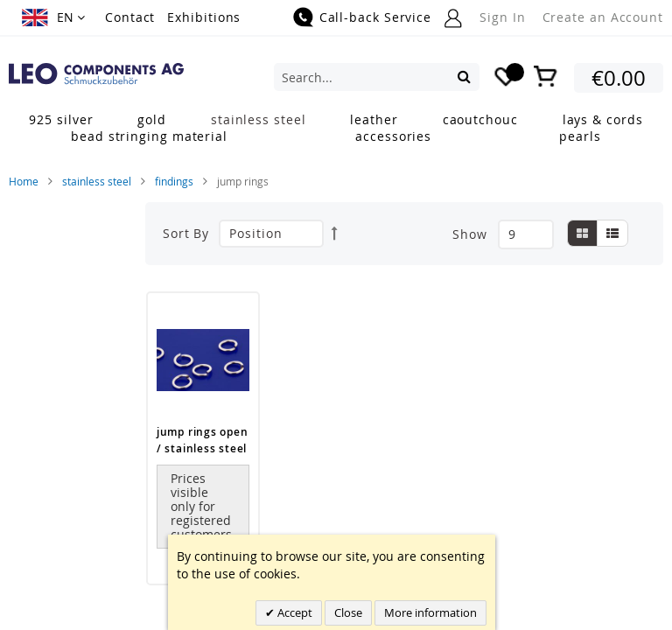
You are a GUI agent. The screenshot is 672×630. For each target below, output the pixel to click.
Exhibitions (204, 17)
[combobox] (377, 77)
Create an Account (603, 17)
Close (348, 612)
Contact (130, 17)
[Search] (464, 76)
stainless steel (97, 181)
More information (430, 612)
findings (174, 181)
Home (24, 181)
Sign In (502, 17)
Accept (294, 612)
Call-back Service (375, 17)
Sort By (186, 233)
